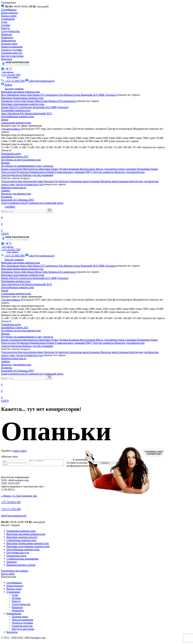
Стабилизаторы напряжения (22, 559)
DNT (31, 200)
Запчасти (12, 562)
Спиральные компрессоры (16, 123)
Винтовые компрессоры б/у (22, 537)
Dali (30, 95)
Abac (4, 113)
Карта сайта (8, 574)
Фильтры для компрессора (129, 172)
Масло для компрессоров (110, 169)
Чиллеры (49, 181)
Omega (19, 157)
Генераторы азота (11, 153)
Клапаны (74, 169)
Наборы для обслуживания (38, 175)
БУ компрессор (34, 203)
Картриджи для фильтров (144, 181)
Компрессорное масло (14, 187)
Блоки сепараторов (12, 169)
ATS (26, 157)
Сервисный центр (53, 203)
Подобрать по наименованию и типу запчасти (27, 166)
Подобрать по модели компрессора (21, 160)
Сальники (131, 169)
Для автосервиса (11, 129)
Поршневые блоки (147, 169)
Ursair (77, 95)
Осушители (61, 181)
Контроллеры (88, 169)
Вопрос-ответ (9, 16)
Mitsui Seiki (41, 101)
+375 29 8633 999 (11, 502)
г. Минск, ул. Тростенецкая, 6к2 (19, 496)
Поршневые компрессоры (16, 110)
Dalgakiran (13, 95)
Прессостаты (9, 172)
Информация (8, 40)
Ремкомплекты (38, 172)
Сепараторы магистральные (84, 181)
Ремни (51, 172)
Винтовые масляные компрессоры (21, 92)
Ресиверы (7, 197)
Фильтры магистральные (115, 181)
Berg (4, 95)
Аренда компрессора (13, 203)
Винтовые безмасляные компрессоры (22, 98)
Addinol (5, 190)
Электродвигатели (12, 175)
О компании (8, 19)
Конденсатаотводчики (31, 181)
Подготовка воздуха (18, 552)
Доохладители (10, 181)
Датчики (64, 169)
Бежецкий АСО (90, 95)
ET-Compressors (50, 95)
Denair (36, 95)
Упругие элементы (104, 172)
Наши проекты (10, 13)
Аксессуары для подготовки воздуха (22, 184)
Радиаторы (23, 172)
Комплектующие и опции (21, 565)
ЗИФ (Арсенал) (108, 95)
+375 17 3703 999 (11, 509)
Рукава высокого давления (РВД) (74, 172)
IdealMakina (8, 157)
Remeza (69, 95)
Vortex (23, 95)
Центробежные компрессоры (18, 116)
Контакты (7, 59)
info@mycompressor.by (14, 516)
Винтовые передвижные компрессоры (23, 104)
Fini (62, 95)
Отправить (109, 463)
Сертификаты (9, 10)
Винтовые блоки (49, 169)
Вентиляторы (31, 169)
